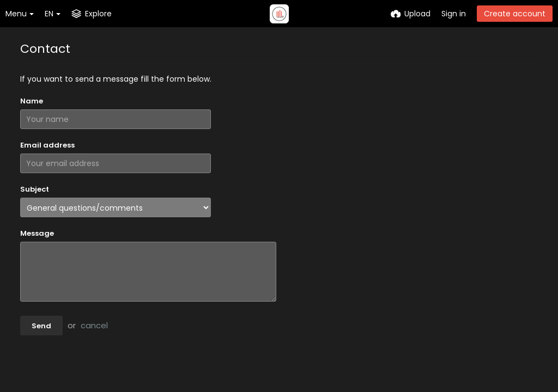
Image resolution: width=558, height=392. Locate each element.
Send (41, 326)
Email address (47, 145)
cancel (94, 325)
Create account (515, 14)
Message (37, 233)
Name (32, 101)
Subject (35, 189)
